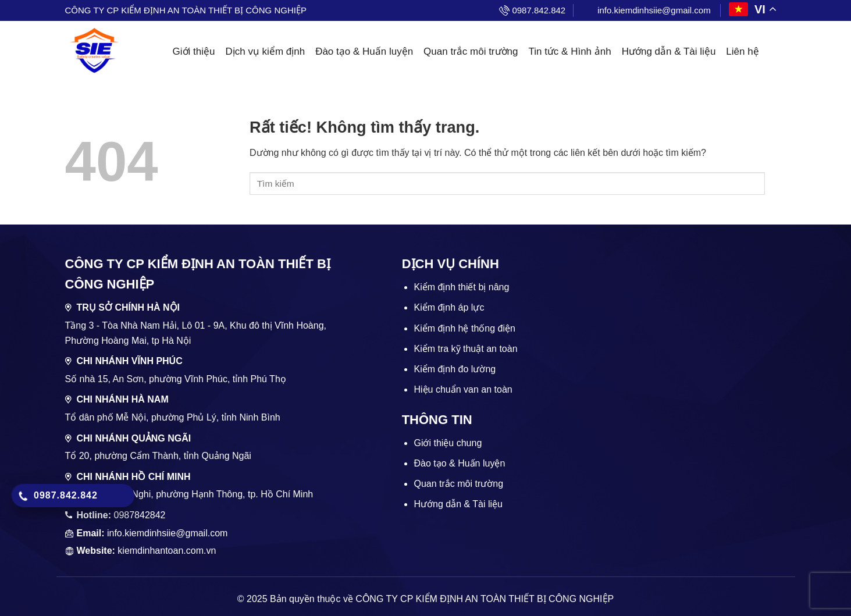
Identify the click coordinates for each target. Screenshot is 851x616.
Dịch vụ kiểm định (265, 51)
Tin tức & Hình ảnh (569, 51)
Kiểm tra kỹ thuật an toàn (465, 349)
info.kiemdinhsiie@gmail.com (654, 10)
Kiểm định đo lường (455, 369)
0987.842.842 (539, 10)
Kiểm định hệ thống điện (464, 328)
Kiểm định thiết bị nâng (461, 287)
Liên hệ (742, 51)
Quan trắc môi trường (471, 51)
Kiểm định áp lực (449, 307)
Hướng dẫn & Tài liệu (669, 51)
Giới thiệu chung (448, 443)
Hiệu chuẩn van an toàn (463, 389)
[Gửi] (775, 184)
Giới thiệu (194, 51)
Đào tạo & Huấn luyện (364, 51)
